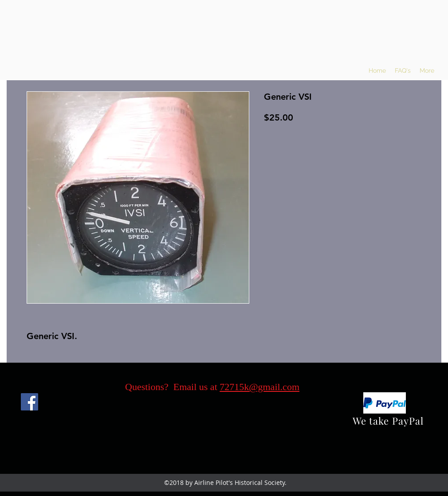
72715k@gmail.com (259, 387)
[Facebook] (29, 402)
